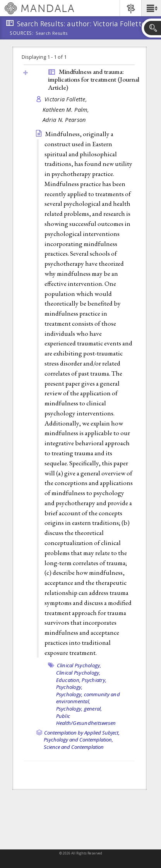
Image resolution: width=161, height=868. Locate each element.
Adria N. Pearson (64, 120)
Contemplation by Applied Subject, (82, 733)
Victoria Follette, (67, 99)
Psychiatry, (94, 680)
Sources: (22, 34)
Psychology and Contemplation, (78, 740)
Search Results (52, 33)
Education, (69, 680)
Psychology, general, (79, 709)
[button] (151, 8)
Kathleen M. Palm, (67, 110)
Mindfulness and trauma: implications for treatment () (94, 79)
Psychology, (69, 687)
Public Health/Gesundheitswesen (86, 720)
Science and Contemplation (74, 747)
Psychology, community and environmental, (88, 698)
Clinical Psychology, (79, 665)
